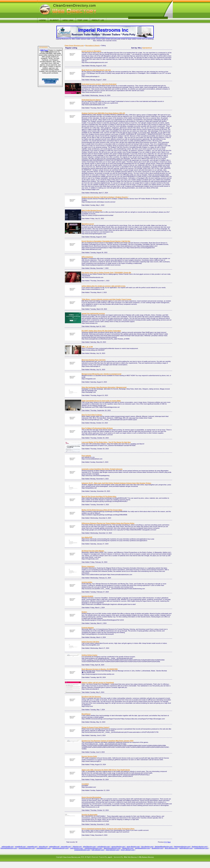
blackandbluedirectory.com (164, 846)
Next (169, 842)
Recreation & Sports (92, 45)
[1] (165, 842)
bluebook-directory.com (199, 846)
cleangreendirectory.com (60, 848)
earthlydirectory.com (186, 848)
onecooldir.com (66, 846)
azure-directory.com (133, 846)
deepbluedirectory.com (142, 848)
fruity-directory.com (98, 850)
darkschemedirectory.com (112, 848)
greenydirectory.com (112, 850)
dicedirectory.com (157, 848)
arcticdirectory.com (104, 846)
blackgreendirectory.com (182, 846)
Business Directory (148, 857)
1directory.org (77, 846)
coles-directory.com (76, 848)
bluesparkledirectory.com (9, 848)
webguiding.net (54, 846)
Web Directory (132, 857)
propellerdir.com (20, 846)
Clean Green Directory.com (74, 45)
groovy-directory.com (128, 850)
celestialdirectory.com (43, 848)
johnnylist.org (43, 846)
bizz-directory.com (147, 846)
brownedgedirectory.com (27, 848)
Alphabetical (147, 48)
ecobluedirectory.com (201, 848)
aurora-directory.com (118, 846)
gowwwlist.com (32, 846)
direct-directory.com (171, 848)
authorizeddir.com (8, 846)
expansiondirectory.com (82, 850)
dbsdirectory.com (128, 848)
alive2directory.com (89, 846)
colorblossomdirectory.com (93, 848)
